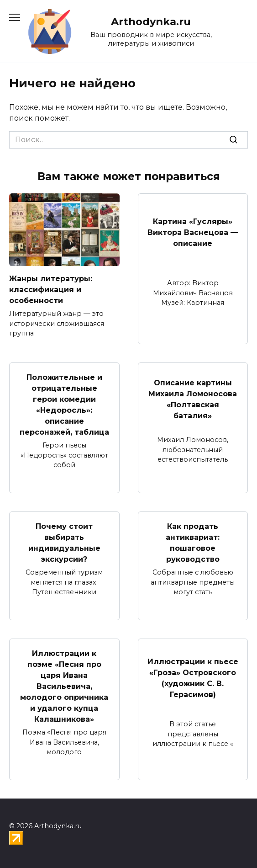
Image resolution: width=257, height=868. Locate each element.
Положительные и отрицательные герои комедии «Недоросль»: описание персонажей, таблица (64, 405)
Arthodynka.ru (151, 21)
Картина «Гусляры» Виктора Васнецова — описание (193, 232)
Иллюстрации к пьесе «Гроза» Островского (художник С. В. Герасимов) (193, 678)
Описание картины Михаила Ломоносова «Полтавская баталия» (193, 399)
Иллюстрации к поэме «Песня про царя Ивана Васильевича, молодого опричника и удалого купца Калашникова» (64, 686)
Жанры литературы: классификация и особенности (51, 290)
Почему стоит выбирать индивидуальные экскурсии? (64, 543)
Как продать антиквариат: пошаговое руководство (193, 543)
